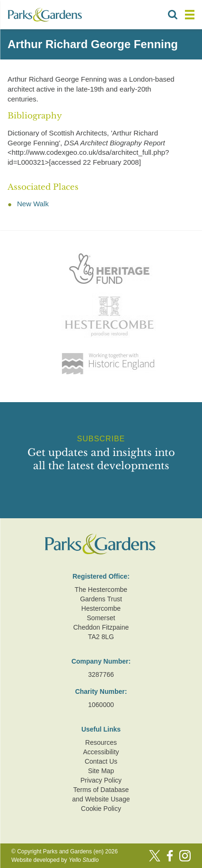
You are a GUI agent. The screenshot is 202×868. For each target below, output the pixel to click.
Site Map (101, 771)
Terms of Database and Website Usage (101, 794)
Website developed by (55, 860)
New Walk (33, 204)
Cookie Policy (101, 809)
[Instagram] (185, 856)
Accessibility (101, 752)
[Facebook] (170, 856)
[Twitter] (155, 856)
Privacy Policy (101, 780)
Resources (101, 742)
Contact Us (101, 761)
